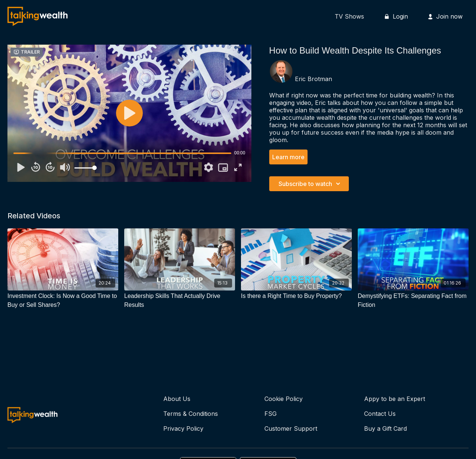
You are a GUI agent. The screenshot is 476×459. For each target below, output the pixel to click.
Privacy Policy (183, 428)
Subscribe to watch (311, 184)
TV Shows (349, 16)
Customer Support (291, 428)
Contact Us (380, 414)
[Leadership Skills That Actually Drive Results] (180, 301)
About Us (177, 399)
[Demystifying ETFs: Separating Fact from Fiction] (413, 301)
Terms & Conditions (191, 414)
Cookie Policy (284, 399)
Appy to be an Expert (395, 399)
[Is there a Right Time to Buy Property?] (296, 296)
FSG (271, 414)
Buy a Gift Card (385, 428)
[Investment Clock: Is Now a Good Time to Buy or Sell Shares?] (63, 301)
